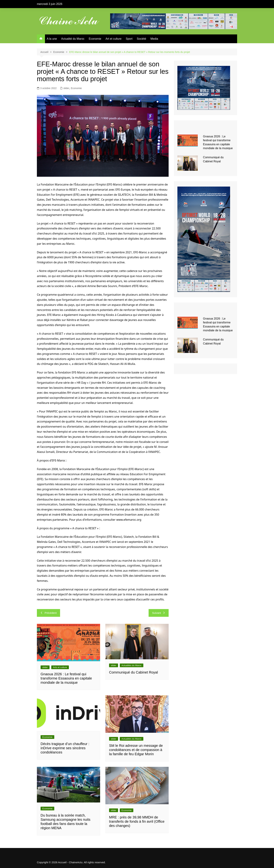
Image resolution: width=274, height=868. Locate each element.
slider (66, 88)
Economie (95, 39)
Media (154, 39)
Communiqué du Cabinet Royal (133, 672)
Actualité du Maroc (73, 39)
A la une (52, 39)
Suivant (159, 613)
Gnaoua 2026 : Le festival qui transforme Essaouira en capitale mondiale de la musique (66, 678)
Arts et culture (60, 667)
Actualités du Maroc (132, 665)
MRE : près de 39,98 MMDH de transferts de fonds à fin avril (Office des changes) (137, 821)
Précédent (48, 613)
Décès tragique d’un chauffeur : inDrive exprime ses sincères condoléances (65, 748)
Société (141, 39)
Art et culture (114, 39)
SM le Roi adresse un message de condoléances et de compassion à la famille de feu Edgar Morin (136, 750)
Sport (129, 39)
